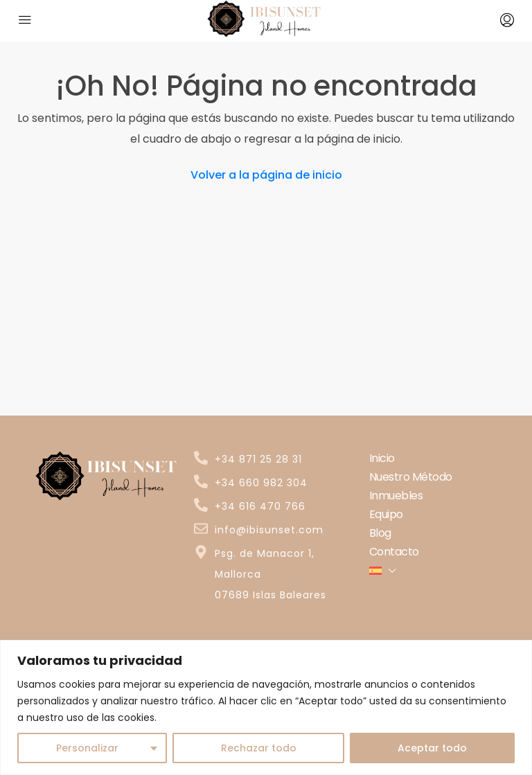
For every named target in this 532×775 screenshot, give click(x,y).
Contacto (394, 552)
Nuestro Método (411, 477)
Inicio (382, 458)
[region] (266, 707)
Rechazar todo (258, 748)
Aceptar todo (432, 748)
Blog (380, 533)
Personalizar (87, 748)
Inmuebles (396, 496)
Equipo (386, 514)
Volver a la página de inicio (266, 175)
